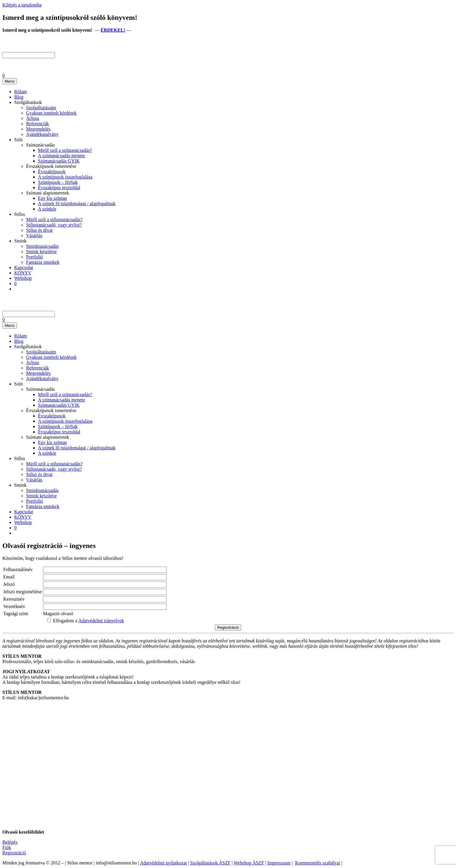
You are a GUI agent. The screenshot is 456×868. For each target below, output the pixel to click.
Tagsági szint (16, 614)
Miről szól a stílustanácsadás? (54, 220)
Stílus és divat (39, 230)
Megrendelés (38, 129)
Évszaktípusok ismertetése (51, 166)
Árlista (33, 118)
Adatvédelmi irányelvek (101, 621)
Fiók (7, 847)
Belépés (10, 842)
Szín (18, 140)
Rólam (21, 92)
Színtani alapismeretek (48, 193)
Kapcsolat (24, 267)
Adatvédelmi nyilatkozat (163, 863)
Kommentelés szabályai (318, 863)
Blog (19, 97)
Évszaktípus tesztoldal (59, 188)
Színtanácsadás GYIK (59, 161)
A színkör (47, 209)
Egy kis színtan (52, 198)
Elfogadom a (85, 621)
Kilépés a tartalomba (22, 5)
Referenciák (37, 124)
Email (9, 577)
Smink (20, 241)
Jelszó (9, 584)
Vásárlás (34, 236)
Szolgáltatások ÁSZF (210, 863)
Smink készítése (41, 251)
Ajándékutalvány (42, 134)
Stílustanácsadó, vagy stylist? (54, 225)
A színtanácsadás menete (61, 156)
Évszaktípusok (52, 172)
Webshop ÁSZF (249, 863)
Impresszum (279, 863)
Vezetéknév (14, 606)
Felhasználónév (18, 569)
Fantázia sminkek (43, 262)
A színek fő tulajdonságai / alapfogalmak (77, 204)
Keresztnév (14, 599)
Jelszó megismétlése (23, 592)
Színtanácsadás (40, 145)
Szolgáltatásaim (41, 108)
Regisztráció (14, 853)
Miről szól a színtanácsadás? (65, 150)
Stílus (20, 214)
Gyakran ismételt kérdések (51, 113)
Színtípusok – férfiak (58, 182)
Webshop (23, 278)
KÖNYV (23, 273)
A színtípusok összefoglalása (65, 177)
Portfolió (35, 257)
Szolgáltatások (28, 102)
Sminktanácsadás (42, 246)
